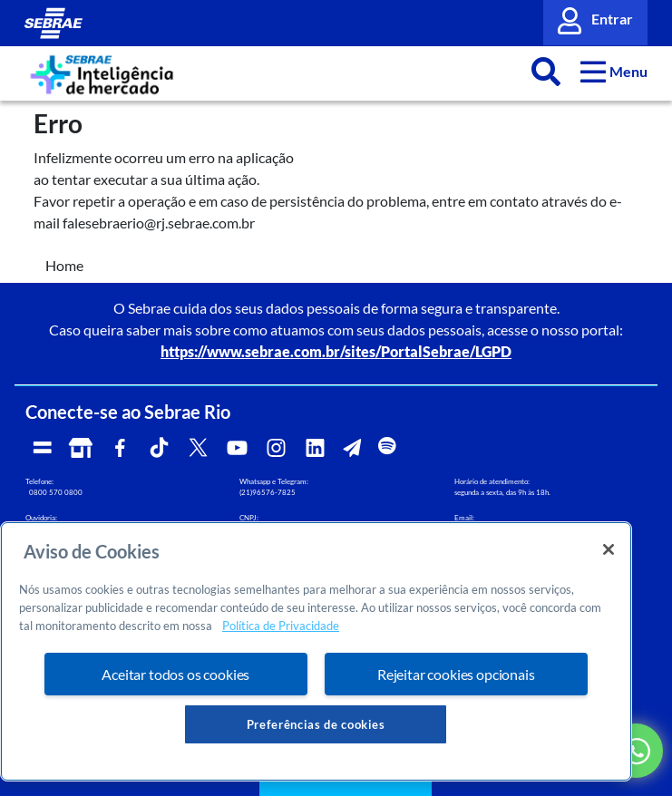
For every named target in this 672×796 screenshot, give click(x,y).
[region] (316, 651)
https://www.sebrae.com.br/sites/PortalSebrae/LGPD (336, 351)
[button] (614, 71)
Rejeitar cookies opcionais (456, 674)
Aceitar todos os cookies (175, 674)
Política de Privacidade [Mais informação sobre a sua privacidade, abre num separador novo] (281, 626)
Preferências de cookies (316, 724)
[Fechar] (609, 549)
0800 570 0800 (56, 492)
